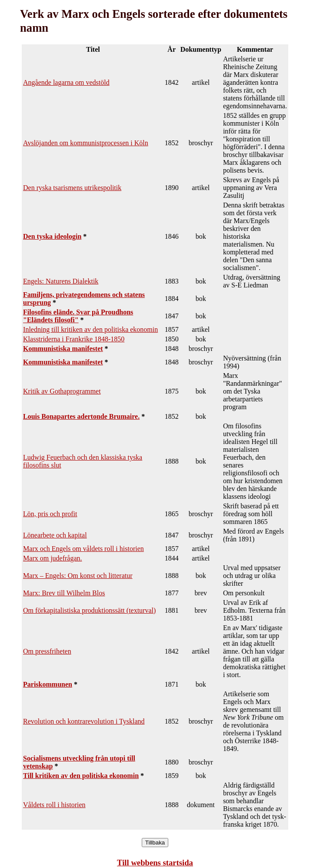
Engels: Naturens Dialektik (61, 281)
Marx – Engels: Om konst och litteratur (78, 576)
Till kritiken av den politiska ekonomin (81, 776)
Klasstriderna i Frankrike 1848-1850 (74, 339)
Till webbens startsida (155, 863)
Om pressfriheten (47, 651)
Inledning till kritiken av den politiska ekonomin (90, 329)
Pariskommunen (48, 684)
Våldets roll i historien (54, 805)
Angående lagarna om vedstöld (66, 82)
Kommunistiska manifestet (63, 349)
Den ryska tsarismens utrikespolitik (72, 188)
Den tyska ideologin (52, 236)
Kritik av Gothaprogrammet (62, 391)
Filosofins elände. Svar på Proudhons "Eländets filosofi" (78, 316)
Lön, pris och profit (50, 514)
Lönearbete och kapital (55, 535)
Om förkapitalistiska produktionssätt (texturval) (89, 610)
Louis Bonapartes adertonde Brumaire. (81, 416)
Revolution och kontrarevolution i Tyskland (84, 721)
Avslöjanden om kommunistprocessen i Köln (86, 143)
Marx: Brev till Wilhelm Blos (64, 593)
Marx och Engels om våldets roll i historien (83, 549)
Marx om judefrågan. (53, 558)
